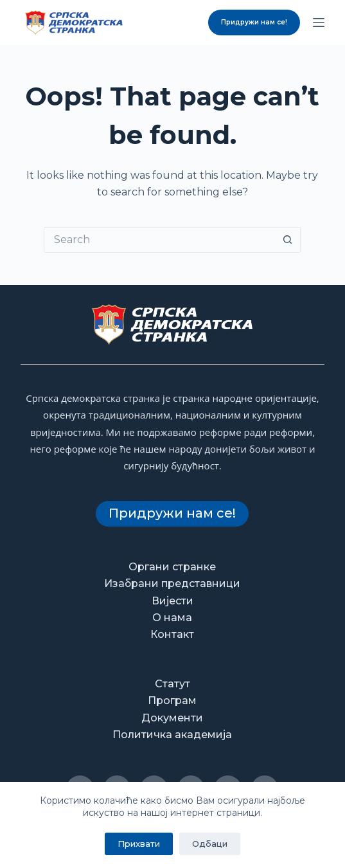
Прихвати (139, 844)
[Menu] (319, 23)
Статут (172, 684)
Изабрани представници (172, 583)
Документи (172, 718)
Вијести (172, 601)
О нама (172, 618)
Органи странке (172, 567)
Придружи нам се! (254, 22)
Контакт (172, 634)
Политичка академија (172, 735)
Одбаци (210, 844)
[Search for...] (159, 240)
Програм (172, 701)
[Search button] (288, 240)
